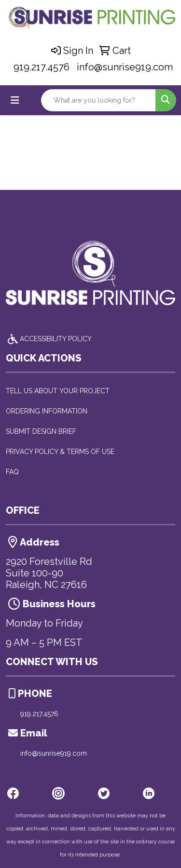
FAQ (12, 472)
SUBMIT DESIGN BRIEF (41, 431)
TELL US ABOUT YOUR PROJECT (58, 391)
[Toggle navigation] (15, 100)
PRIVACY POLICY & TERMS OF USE (60, 452)
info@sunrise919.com (125, 67)
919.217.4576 (42, 67)
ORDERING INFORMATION (47, 411)
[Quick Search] (98, 100)
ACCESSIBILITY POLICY (49, 339)
